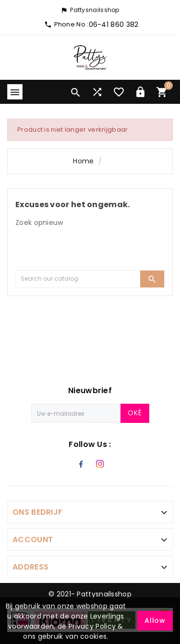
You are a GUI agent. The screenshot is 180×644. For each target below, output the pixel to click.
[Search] (78, 279)
